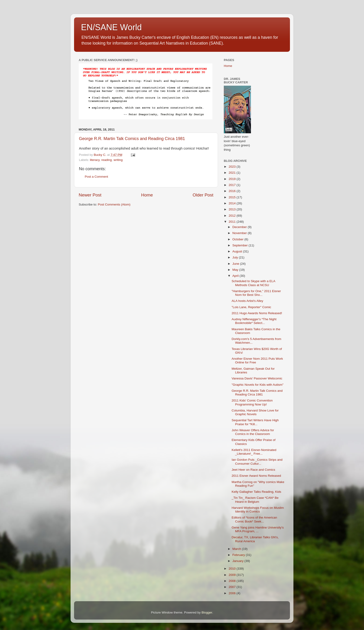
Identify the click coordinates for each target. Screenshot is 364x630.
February (239, 555)
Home (147, 195)
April (236, 276)
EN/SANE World (111, 27)
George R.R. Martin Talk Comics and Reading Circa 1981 (132, 139)
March (237, 549)
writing (118, 160)
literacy (95, 160)
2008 (233, 581)
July (236, 257)
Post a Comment (96, 177)
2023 (233, 167)
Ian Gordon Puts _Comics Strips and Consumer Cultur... (257, 462)
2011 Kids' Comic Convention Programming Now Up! (252, 402)
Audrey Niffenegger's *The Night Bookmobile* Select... (254, 321)
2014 (233, 203)
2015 (233, 197)
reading (107, 160)
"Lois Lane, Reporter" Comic (251, 307)
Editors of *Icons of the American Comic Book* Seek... (254, 519)
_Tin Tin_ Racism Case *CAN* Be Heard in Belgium (255, 500)
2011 (233, 222)
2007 (233, 587)
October (238, 239)
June (236, 264)
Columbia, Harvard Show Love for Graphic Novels (255, 412)
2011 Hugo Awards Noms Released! (257, 313)
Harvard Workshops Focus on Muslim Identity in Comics (258, 510)
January (238, 561)
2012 (233, 216)
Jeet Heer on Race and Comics (253, 470)
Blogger (207, 612)
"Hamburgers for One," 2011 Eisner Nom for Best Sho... (256, 293)
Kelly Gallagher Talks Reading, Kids (257, 492)
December (240, 227)
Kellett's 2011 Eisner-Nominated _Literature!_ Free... (254, 452)
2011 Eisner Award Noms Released (256, 476)
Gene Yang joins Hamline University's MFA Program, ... (258, 529)
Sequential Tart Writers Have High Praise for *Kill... (255, 422)
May (236, 270)
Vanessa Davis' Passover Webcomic (257, 378)
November (240, 233)
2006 (233, 593)
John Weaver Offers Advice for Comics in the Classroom (253, 432)
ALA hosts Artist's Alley (247, 301)
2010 (233, 569)
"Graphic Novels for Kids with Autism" (258, 385)
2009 (233, 575)
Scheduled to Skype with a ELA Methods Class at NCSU (253, 283)
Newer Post (90, 195)
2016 (233, 191)
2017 (233, 185)
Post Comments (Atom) (114, 204)
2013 (233, 209)
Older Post (203, 195)
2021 (233, 173)
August (238, 251)
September (240, 245)
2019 (233, 179)
